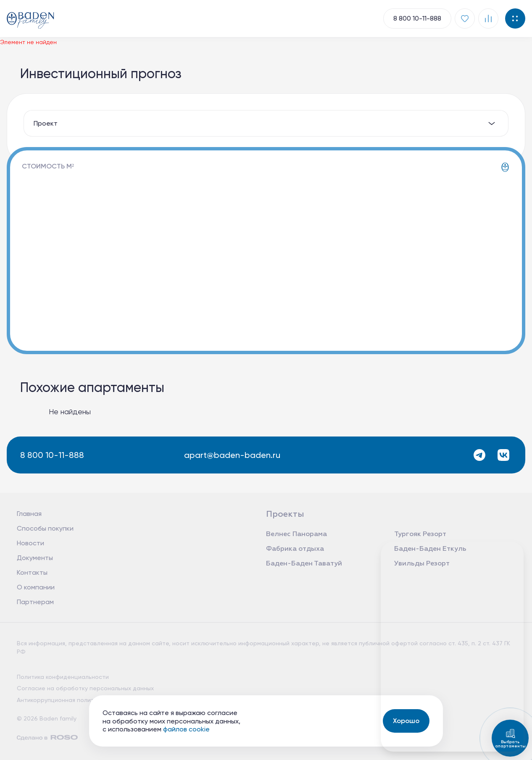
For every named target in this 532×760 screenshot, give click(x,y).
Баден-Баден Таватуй (304, 564)
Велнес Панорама (296, 534)
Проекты (285, 514)
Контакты (32, 572)
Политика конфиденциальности (63, 677)
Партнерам (35, 602)
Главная (29, 514)
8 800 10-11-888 (51, 455)
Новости (30, 543)
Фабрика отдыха (295, 549)
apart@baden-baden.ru (231, 455)
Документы (35, 558)
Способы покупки (45, 528)
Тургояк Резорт (420, 534)
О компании (36, 587)
